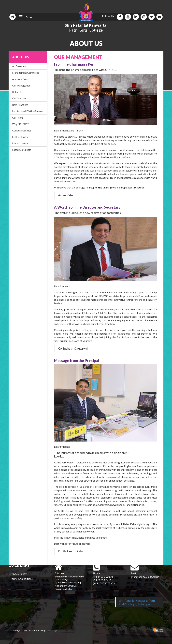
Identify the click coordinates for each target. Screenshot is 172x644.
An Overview (19, 66)
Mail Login (53, 630)
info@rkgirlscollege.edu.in (145, 577)
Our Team (17, 118)
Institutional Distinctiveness (28, 111)
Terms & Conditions (21, 579)
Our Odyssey (19, 98)
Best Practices (20, 105)
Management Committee (26, 73)
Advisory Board (21, 79)
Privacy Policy (18, 574)
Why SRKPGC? (20, 124)
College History (21, 137)
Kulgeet (17, 92)
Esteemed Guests (22, 150)
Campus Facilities (22, 130)
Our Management (22, 86)
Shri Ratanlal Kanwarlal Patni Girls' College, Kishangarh (137, 602)
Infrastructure (20, 143)
